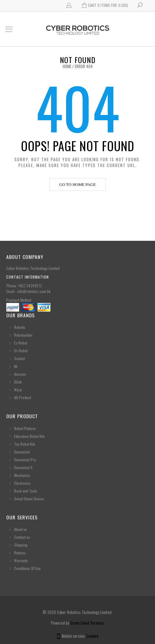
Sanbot (19, 358)
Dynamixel (22, 452)
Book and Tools (26, 491)
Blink (18, 382)
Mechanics (22, 475)
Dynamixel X (23, 467)
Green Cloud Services (87, 623)
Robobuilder (23, 335)
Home (67, 66)
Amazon (20, 374)
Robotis (20, 327)
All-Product (23, 397)
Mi (16, 366)
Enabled (92, 636)
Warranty (21, 560)
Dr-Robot (21, 351)
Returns (20, 553)
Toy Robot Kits (25, 444)
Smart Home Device (29, 499)
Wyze (18, 390)
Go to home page (77, 184)
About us (21, 529)
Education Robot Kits (29, 436)
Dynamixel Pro (25, 460)
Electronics (22, 483)
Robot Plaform (25, 428)
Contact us (22, 537)
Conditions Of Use (27, 568)
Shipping (21, 545)
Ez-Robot (21, 343)
